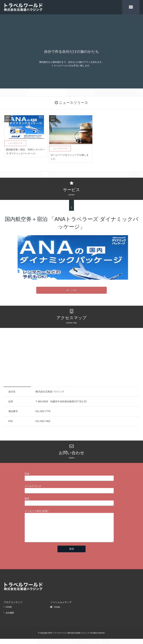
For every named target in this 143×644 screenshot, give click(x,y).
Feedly (55, 612)
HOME (9, 612)
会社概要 (10, 618)
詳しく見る (72, 289)
